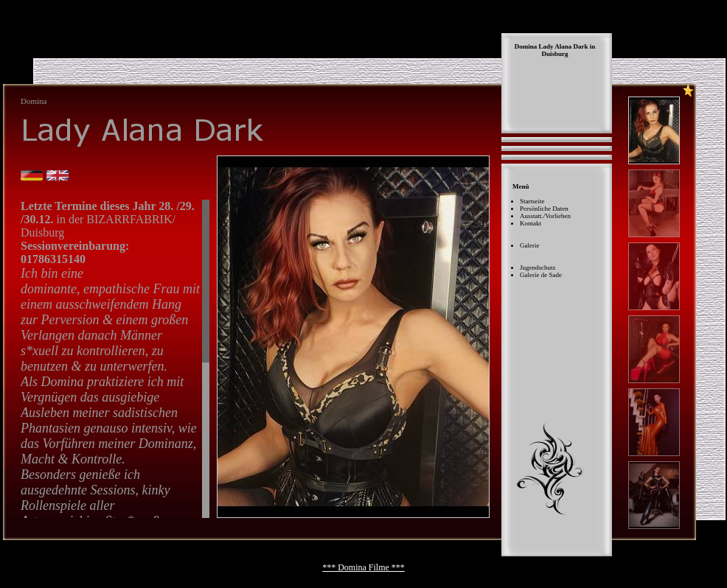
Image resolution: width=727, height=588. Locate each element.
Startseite (532, 201)
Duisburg (554, 54)
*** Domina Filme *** (363, 567)
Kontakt (531, 223)
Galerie (529, 245)
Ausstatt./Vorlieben (545, 216)
